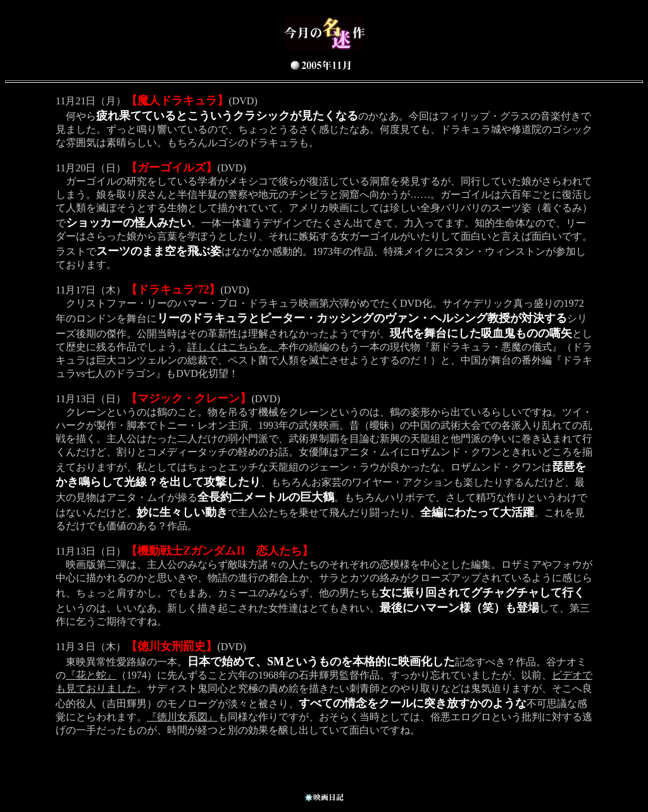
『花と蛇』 (91, 675)
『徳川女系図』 (182, 717)
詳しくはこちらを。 (233, 347)
